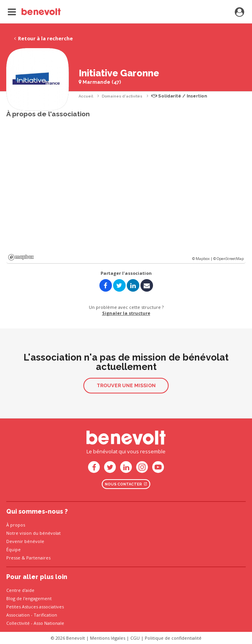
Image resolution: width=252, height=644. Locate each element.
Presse (13, 558)
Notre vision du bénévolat (33, 533)
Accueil (86, 96)
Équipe (13, 549)
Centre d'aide (20, 590)
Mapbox (21, 257)
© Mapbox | (203, 259)
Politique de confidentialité (173, 638)
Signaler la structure (126, 313)
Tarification (45, 615)
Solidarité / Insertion (179, 96)
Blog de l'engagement (29, 598)
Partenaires (38, 558)
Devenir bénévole (25, 541)
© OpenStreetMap (229, 259)
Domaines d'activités (122, 96)
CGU (135, 638)
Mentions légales (108, 638)
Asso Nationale (49, 623)
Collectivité (18, 623)
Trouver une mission (126, 385)
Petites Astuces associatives (35, 607)
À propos (16, 525)
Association (18, 615)
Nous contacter (126, 484)
